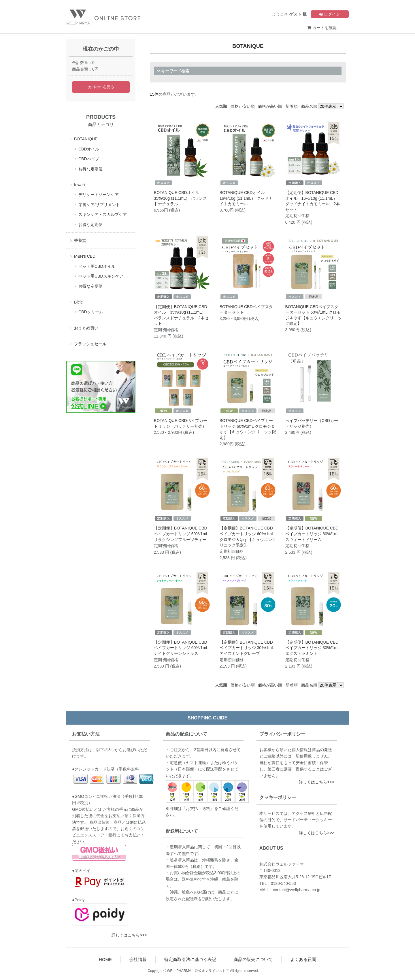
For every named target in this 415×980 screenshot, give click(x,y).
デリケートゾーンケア (99, 195)
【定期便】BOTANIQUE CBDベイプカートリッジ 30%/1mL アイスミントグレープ (247, 648)
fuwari (79, 185)
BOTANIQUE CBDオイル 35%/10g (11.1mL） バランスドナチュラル (180, 198)
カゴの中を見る (101, 87)
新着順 (292, 106)
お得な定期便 (90, 169)
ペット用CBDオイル (97, 266)
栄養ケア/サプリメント (99, 205)
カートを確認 (322, 28)
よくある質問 (303, 959)
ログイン (330, 14)
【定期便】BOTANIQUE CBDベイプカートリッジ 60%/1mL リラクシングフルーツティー (181, 534)
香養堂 (80, 240)
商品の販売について (253, 959)
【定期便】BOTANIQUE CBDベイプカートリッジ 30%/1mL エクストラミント (313, 648)
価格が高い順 (270, 106)
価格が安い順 (243, 106)
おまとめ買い (86, 328)
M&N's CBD (85, 256)
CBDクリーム (91, 312)
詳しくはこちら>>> (129, 935)
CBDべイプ (89, 159)
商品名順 (309, 106)
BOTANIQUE (86, 139)
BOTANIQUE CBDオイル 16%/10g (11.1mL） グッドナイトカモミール (246, 198)
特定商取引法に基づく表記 (190, 959)
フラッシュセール (90, 344)
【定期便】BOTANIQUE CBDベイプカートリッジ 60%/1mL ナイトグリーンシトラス (181, 648)
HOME (105, 959)
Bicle (78, 302)
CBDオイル (89, 149)
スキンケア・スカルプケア (103, 214)
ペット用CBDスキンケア (101, 276)
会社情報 (138, 959)
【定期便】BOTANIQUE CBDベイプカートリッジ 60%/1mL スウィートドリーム (313, 534)
